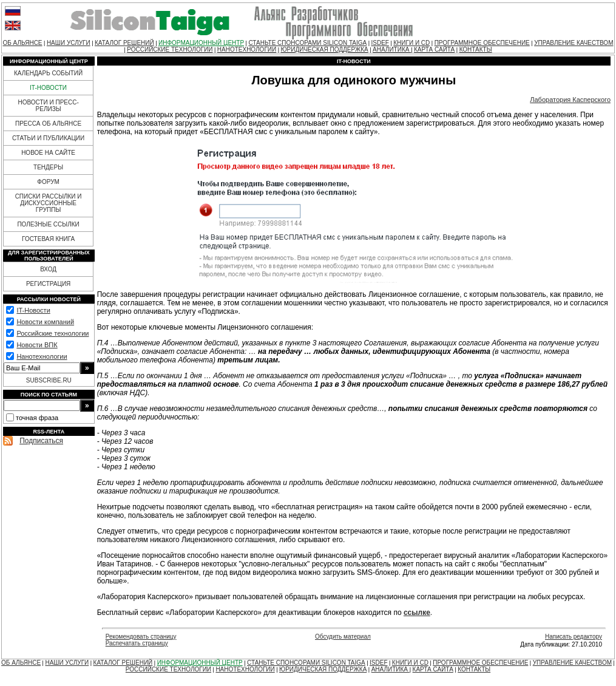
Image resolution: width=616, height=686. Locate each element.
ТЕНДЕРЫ (48, 167)
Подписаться (41, 441)
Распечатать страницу (137, 643)
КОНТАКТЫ (476, 49)
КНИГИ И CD (411, 43)
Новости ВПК (37, 345)
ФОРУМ (48, 182)
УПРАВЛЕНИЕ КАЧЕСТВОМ (574, 43)
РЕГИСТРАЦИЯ (48, 284)
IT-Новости (33, 310)
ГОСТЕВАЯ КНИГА (48, 239)
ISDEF (380, 43)
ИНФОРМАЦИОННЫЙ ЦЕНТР (201, 43)
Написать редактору (574, 637)
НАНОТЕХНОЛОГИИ (247, 49)
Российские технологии (52, 333)
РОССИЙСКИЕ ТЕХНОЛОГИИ (170, 49)
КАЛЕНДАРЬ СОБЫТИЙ (48, 73)
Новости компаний (45, 322)
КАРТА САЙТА (434, 49)
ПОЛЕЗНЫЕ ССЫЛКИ (48, 224)
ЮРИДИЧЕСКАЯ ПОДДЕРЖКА (325, 49)
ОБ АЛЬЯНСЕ (23, 43)
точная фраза (37, 418)
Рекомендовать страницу (141, 637)
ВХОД (48, 269)
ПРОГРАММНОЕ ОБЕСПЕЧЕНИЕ (482, 43)
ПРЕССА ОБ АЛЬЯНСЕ (48, 124)
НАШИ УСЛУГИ (69, 43)
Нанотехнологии (42, 356)
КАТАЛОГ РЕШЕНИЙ (124, 43)
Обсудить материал (343, 637)
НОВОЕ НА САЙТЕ (48, 153)
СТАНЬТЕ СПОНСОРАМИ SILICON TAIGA (307, 43)
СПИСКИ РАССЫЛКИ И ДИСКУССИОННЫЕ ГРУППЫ (49, 203)
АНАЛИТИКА (392, 49)
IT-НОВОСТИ (48, 88)
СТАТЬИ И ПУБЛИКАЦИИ (48, 138)
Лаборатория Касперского (570, 100)
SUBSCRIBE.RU (49, 380)
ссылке (417, 613)
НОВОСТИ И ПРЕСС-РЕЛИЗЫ (48, 106)
